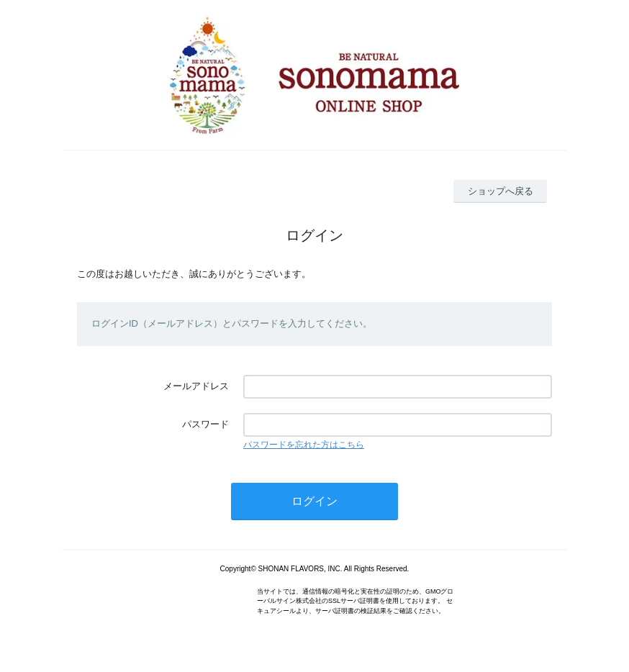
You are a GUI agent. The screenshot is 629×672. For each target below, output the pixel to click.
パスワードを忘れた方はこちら (304, 445)
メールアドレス (196, 386)
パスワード (205, 424)
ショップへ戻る (501, 191)
